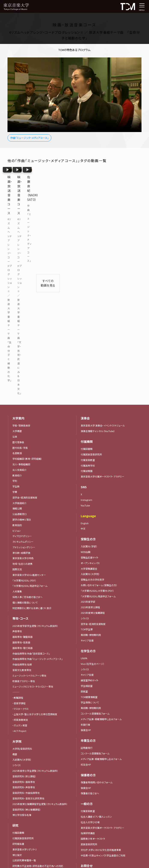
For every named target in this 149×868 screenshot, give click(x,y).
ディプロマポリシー (22, 364)
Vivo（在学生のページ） (93, 491)
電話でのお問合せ (90, 701)
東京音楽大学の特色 (23, 386)
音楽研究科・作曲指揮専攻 (26, 620)
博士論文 (17, 682)
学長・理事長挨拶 (21, 253)
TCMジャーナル (20, 739)
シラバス (17, 593)
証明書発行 (87, 575)
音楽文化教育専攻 (22, 498)
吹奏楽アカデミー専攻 (24, 509)
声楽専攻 (17, 459)
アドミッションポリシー (24, 375)
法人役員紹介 (19, 297)
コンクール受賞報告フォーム (27, 796)
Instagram (86, 327)
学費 (15, 320)
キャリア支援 (87, 468)
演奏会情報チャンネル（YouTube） (98, 259)
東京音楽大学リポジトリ (25, 677)
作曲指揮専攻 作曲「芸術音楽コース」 (31, 481)
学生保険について (90, 530)
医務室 (84, 519)
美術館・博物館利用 (91, 463)
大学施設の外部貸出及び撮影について (100, 706)
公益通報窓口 (19, 342)
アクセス (85, 793)
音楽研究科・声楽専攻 (24, 615)
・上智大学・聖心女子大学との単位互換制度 (35, 542)
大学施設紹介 (19, 330)
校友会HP (86, 592)
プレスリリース (20, 722)
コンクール (18, 779)
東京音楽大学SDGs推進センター (29, 402)
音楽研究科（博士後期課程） (27, 637)
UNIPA (84, 486)
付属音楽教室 (88, 288)
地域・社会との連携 (22, 391)
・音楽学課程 (19, 531)
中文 (83, 356)
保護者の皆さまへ (90, 621)
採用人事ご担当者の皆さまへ (27, 425)
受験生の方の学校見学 (92, 407)
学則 (15, 308)
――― (16, 520)
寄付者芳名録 (88, 752)
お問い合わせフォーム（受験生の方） (99, 413)
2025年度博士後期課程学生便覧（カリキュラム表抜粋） (40, 632)
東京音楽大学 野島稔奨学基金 (96, 730)
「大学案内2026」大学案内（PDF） (29, 755)
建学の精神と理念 (22, 347)
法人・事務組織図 (21, 292)
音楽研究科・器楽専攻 (24, 609)
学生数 (16, 314)
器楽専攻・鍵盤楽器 (24, 464)
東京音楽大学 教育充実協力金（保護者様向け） (105, 741)
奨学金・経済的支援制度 (25, 325)
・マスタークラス (21, 536)
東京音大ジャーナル (23, 745)
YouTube (85, 333)
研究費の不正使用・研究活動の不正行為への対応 (38, 694)
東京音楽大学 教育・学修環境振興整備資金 (103, 735)
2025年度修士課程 (90, 435)
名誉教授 (17, 281)
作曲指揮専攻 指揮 (22, 492)
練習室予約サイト (90, 508)
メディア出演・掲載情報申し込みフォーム (101, 547)
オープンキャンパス (90, 391)
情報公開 (17, 336)
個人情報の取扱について (25, 430)
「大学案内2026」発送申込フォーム (30, 413)
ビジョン (17, 358)
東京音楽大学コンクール (25, 790)
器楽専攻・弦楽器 (22, 470)
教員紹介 (17, 303)
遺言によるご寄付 (90, 746)
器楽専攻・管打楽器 (24, 476)
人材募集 (17, 419)
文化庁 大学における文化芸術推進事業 (101, 677)
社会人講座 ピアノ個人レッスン (96, 644)
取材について (87, 712)
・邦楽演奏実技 (20, 547)
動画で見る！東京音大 (23, 711)
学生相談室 (87, 514)
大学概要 (17, 259)
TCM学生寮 (87, 457)
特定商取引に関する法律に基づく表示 (32, 436)
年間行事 (85, 552)
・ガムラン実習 (20, 553)
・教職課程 (18, 525)
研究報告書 (18, 671)
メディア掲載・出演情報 (24, 733)
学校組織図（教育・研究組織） (27, 286)
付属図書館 (18, 660)
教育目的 (17, 353)
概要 (15, 582)
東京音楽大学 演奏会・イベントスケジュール (103, 253)
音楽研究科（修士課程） (24, 604)
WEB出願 (86, 380)
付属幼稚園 (87, 299)
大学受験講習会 (89, 396)
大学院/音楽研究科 (22, 576)
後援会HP (86, 558)
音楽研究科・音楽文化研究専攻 (28, 626)
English (85, 351)
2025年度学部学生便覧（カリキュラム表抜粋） (35, 454)
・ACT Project (19, 559)
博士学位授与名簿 (22, 643)
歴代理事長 (18, 270)
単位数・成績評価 (21, 380)
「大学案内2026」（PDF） (24, 408)
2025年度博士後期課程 (93, 440)
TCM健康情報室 (89, 524)
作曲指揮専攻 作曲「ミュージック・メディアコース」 (38, 487)
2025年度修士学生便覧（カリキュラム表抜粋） (35, 598)
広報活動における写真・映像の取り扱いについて (37, 750)
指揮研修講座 (88, 661)
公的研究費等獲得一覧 (24, 688)
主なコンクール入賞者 (24, 784)
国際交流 (17, 397)
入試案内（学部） (89, 374)
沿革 (15, 264)
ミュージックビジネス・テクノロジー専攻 (33, 514)
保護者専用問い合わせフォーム (97, 610)
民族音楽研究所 (89, 672)
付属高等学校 (88, 293)
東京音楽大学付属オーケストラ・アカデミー (102, 304)
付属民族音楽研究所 (23, 666)
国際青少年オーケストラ (93, 666)
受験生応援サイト (90, 385)
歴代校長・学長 (20, 275)
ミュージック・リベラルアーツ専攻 (29, 503)
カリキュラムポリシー (23, 369)
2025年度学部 (88, 429)
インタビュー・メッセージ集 (27, 728)
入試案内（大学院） (22, 587)
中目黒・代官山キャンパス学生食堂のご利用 (103, 683)
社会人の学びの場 (90, 650)
